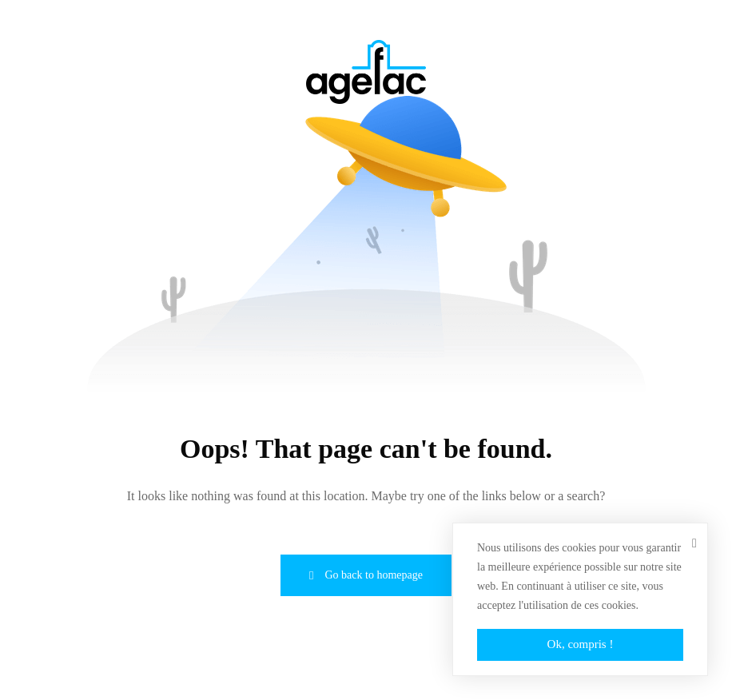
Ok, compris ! (581, 644)
